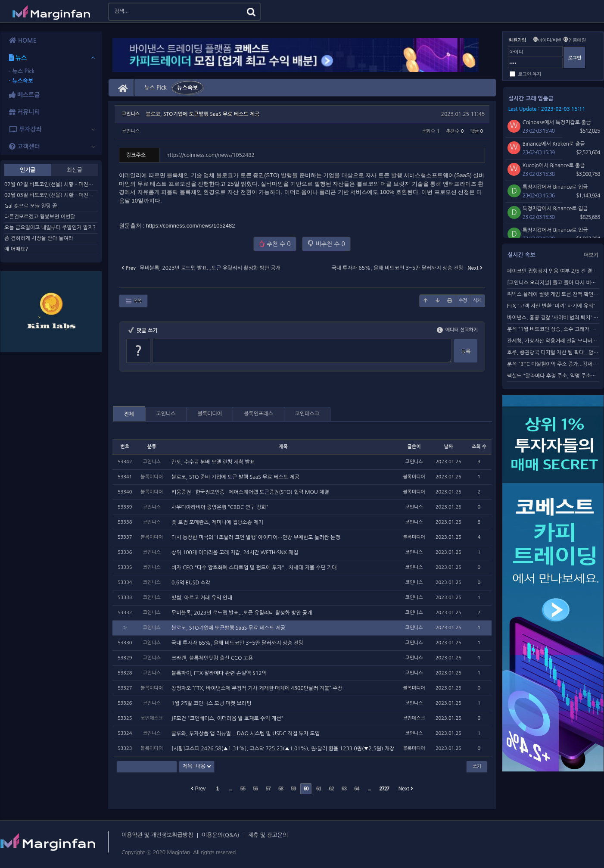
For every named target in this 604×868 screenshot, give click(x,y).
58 (281, 789)
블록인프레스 (258, 414)
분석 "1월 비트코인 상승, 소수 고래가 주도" (553, 329)
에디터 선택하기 (457, 330)
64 (356, 789)
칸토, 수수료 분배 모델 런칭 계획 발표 (213, 462)
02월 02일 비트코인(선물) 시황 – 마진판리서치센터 (51, 184)
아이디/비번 (550, 40)
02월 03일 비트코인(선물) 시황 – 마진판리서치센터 (51, 195)
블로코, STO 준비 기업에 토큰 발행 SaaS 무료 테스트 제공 (235, 477)
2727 (385, 789)
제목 (283, 447)
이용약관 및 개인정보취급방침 (157, 835)
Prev (198, 789)
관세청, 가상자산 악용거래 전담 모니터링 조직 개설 (553, 341)
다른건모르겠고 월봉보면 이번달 (40, 217)
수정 (463, 301)
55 (243, 789)
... (230, 789)
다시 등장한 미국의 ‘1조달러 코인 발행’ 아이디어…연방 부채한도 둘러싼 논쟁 (256, 537)
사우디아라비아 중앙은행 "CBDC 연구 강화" (220, 507)
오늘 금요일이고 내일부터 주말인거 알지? (50, 228)
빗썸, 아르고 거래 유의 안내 (202, 598)
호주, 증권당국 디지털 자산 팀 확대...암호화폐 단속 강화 (553, 353)
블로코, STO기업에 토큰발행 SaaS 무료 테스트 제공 (202, 114)
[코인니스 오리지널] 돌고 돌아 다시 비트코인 (553, 283)
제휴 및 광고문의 (268, 835)
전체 (129, 414)
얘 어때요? (16, 249)
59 (293, 789)
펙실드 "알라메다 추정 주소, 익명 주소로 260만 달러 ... (553, 376)
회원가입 (517, 40)
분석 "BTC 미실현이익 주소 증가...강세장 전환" (553, 364)
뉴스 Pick (156, 88)
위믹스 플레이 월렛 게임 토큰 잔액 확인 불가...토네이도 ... (553, 294)
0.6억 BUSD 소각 (191, 583)
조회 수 (479, 447)
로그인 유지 (529, 74)
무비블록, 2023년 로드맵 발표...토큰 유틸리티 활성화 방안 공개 (242, 613)
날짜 (449, 447)
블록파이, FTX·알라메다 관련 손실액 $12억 (219, 673)
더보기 (591, 255)
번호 (125, 447)
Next (406, 789)
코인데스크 (307, 414)
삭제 (477, 301)
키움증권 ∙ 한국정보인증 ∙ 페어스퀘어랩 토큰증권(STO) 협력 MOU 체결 (250, 492)
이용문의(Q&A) (220, 835)
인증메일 (577, 40)
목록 (133, 301)
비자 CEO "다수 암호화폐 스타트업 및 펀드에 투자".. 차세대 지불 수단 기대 (254, 568)
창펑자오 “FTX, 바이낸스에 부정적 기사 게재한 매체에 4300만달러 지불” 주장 (257, 688)
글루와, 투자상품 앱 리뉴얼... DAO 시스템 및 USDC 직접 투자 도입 (246, 734)
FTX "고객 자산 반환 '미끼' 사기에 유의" (551, 306)
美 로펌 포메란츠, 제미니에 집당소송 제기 (217, 522)
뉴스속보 (188, 88)
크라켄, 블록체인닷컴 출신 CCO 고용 (212, 658)
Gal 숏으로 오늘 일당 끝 (31, 206)
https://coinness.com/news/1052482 (191, 226)
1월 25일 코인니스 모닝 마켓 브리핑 (211, 703)
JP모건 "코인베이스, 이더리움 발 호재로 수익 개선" (227, 718)
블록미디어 (210, 414)
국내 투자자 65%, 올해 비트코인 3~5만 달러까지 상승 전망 (237, 643)
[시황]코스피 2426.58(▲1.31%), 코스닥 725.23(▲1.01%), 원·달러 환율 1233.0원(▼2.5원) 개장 (283, 749)
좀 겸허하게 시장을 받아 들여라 (39, 238)
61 (319, 789)
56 (255, 789)
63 (344, 789)
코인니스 (131, 131)
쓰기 (477, 767)
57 (268, 789)
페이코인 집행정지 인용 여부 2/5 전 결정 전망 (553, 271)
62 (331, 789)
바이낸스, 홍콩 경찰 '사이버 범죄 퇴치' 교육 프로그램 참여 (553, 318)
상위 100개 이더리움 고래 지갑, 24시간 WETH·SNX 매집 (235, 553)
